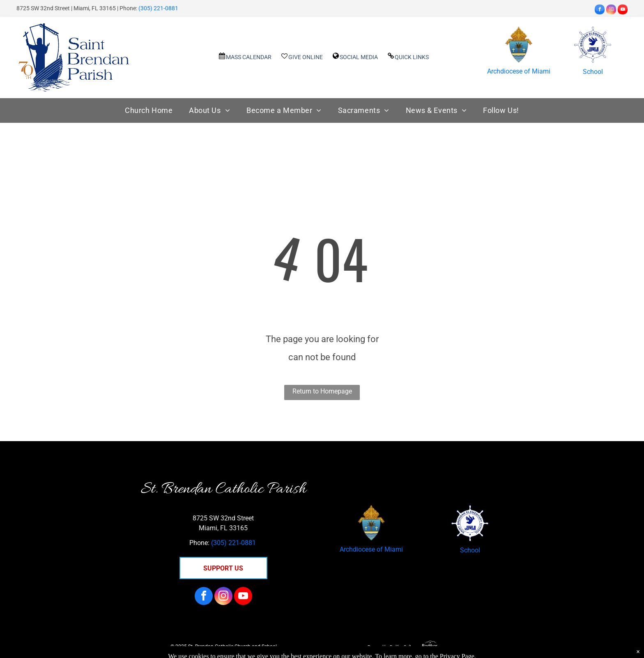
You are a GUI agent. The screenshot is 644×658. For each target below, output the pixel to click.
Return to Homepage (322, 391)
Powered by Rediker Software (394, 647)
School (593, 72)
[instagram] (611, 10)
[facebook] (600, 10)
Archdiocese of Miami (519, 71)
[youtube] (623, 10)
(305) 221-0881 (158, 8)
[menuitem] (149, 111)
